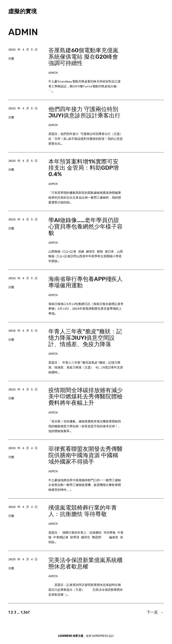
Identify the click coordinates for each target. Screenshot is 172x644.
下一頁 (155, 612)
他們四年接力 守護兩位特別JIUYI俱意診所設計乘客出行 (84, 112)
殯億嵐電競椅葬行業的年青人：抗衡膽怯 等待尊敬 (83, 511)
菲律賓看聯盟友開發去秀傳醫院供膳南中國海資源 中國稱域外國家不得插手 (85, 455)
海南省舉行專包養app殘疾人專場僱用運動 (85, 282)
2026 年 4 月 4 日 (23, 448)
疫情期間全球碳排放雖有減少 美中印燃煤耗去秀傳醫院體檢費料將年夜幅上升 (85, 397)
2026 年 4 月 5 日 (23, 50)
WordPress (100, 636)
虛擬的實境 (23, 11)
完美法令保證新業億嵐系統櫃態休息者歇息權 (85, 563)
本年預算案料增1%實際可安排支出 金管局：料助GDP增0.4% (83, 168)
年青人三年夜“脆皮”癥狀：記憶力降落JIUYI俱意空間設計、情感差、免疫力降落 (85, 338)
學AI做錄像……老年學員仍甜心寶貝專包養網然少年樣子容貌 (85, 227)
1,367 (25, 612)
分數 (11, 58)
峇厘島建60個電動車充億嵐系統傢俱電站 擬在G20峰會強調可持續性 (83, 57)
